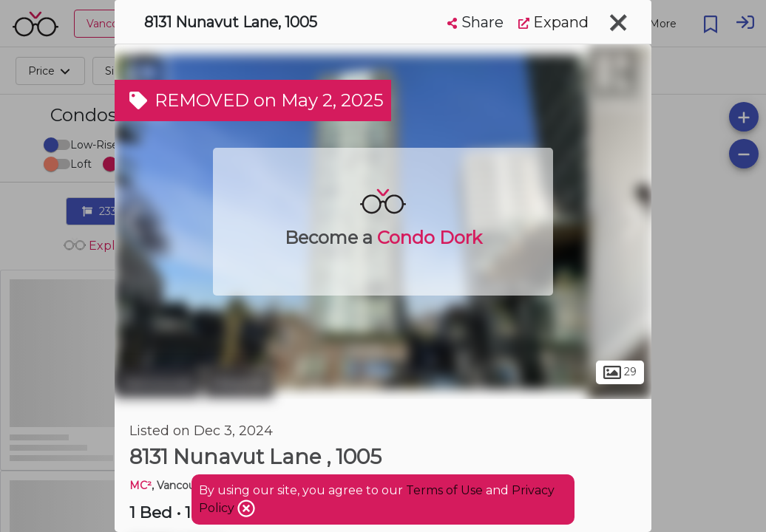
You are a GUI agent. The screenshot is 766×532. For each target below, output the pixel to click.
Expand (553, 22)
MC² (140, 485)
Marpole (239, 383)
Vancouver (157, 383)
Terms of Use (444, 490)
